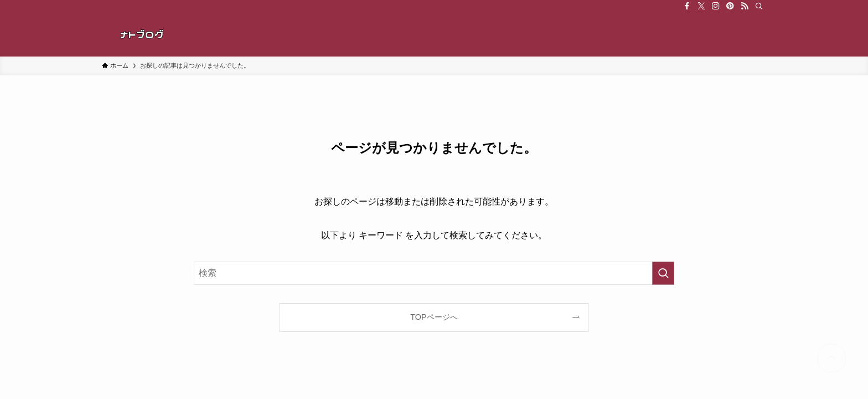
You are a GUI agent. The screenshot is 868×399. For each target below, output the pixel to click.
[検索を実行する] (663, 273)
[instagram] (716, 6)
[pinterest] (730, 6)
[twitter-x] (701, 6)
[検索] (759, 6)
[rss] (745, 6)
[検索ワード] (434, 273)
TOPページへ (434, 317)
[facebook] (687, 6)
